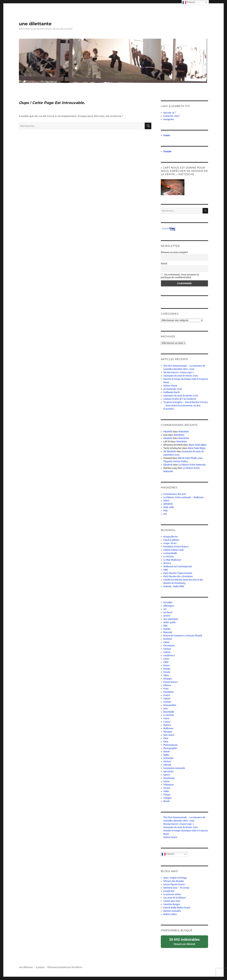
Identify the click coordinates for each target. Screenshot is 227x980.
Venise (167, 788)
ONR (166, 570)
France (167, 695)
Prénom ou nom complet (174, 252)
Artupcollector (171, 537)
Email (164, 264)
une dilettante (35, 24)
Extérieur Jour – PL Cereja (176, 888)
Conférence (169, 656)
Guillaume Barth (172, 392)
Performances (170, 745)
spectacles (169, 771)
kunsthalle (169, 712)
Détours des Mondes (174, 881)
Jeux (166, 709)
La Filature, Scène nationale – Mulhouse (183, 497)
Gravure (167, 702)
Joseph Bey (169, 891)
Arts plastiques (171, 619)
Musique (168, 732)
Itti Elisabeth (170, 452)
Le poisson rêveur (172, 894)
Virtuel (167, 795)
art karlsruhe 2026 (173, 389)
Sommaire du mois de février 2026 (181, 376)
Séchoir (167, 762)
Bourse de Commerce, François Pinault (183, 636)
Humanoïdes (170, 705)
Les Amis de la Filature (175, 898)
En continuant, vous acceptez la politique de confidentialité (180, 276)
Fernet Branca (170, 682)
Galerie (167, 699)
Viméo (167, 135)
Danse (166, 665)
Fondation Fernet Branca (176, 547)
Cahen (166, 642)
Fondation (169, 692)
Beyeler (167, 629)
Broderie (168, 639)
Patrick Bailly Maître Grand (177, 908)
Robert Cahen (170, 914)
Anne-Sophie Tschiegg (175, 878)
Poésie (167, 752)
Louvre (167, 722)
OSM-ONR (169, 507)
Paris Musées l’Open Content (178, 573)
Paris (166, 738)
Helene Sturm (170, 386)
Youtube (167, 152)
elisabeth (168, 432)
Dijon (166, 675)
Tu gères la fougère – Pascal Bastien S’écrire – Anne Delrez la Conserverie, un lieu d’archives (186, 406)
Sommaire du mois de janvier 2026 (181, 396)
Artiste (167, 616)
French (168, 854)
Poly (165, 511)
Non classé (169, 735)
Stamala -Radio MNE (174, 586)
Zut (165, 514)
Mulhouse (168, 728)
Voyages (167, 798)
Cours (166, 659)
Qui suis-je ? (169, 113)
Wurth (167, 801)
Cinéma (167, 649)
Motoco (167, 563)
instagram (169, 119)
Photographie (170, 748)
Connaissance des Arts (175, 494)
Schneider (168, 758)
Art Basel (168, 612)
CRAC (166, 662)
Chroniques (169, 646)
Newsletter (184, 432)
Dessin (167, 672)
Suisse (167, 781)
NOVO (166, 501)
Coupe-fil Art (170, 543)
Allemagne (169, 606)
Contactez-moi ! (172, 116)
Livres (166, 718)
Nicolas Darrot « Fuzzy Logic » (179, 372)
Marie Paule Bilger (198, 445)
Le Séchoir (169, 557)
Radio (166, 755)
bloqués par (184, 941)
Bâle (165, 626)
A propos (40, 966)
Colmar (167, 652)
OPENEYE (168, 504)
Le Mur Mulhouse (172, 560)
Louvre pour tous (172, 901)
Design (167, 669)
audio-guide (169, 622)
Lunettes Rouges (172, 904)
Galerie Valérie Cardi (173, 550)
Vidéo (166, 791)
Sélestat (167, 765)
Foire (166, 689)
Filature (167, 685)
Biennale (168, 632)
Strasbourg (169, 778)
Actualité (168, 603)
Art (165, 609)
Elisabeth (168, 465)
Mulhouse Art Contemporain (178, 567)
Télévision (169, 785)
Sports (167, 775)
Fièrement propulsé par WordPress (65, 966)
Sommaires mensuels (174, 768)
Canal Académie (171, 540)
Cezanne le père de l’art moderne (180, 399)
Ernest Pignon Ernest (174, 884)
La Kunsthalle (170, 553)
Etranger (168, 679)
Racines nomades (172, 911)
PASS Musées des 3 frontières (178, 576)
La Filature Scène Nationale (192, 465)
